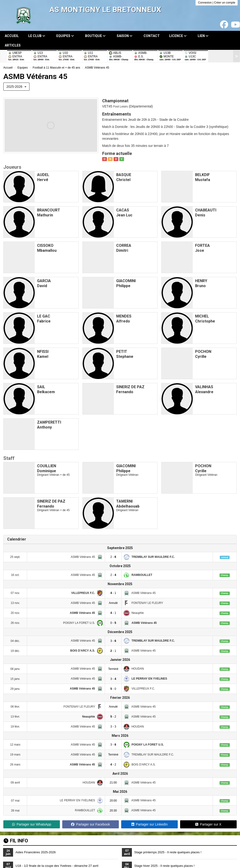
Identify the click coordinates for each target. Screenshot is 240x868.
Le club (37, 36)
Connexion (205, 3)
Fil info (16, 841)
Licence (178, 36)
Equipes (65, 36)
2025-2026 (16, 87)
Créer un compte (225, 3)
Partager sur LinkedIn (150, 824)
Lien (203, 36)
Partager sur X (208, 824)
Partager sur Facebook (90, 824)
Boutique (95, 36)
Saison (125, 36)
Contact (152, 36)
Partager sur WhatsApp (32, 824)
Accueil (12, 36)
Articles (13, 45)
